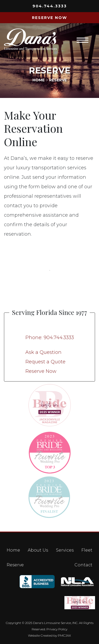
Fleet (87, 550)
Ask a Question (43, 352)
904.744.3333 (50, 6)
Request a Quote (45, 362)
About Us (38, 550)
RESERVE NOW (49, 18)
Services (65, 550)
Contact (83, 565)
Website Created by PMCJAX (49, 635)
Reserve (15, 565)
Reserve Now (41, 371)
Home (39, 80)
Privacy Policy (57, 629)
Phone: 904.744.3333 (50, 338)
